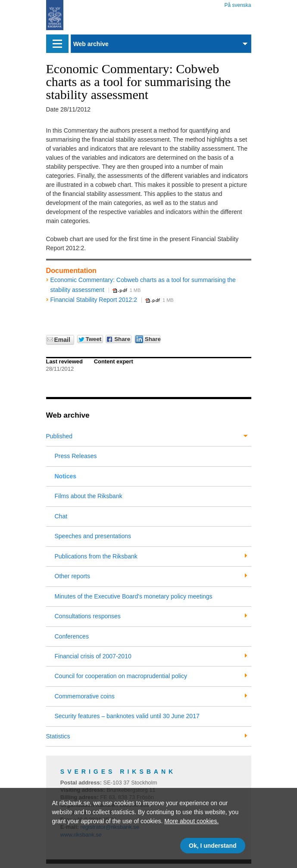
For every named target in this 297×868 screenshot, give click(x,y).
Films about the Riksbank (89, 496)
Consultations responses (88, 616)
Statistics (58, 736)
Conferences (72, 636)
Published (59, 436)
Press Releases (76, 456)
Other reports (72, 576)
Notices (66, 476)
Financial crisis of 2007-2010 (93, 656)
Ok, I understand (213, 846)
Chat (61, 516)
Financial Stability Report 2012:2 (94, 300)
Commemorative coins (85, 696)
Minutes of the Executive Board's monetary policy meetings (134, 596)
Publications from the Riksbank (96, 556)
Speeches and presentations (93, 536)
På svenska (238, 4)
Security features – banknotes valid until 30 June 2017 (127, 716)
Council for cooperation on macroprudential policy (121, 676)
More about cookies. (191, 821)
